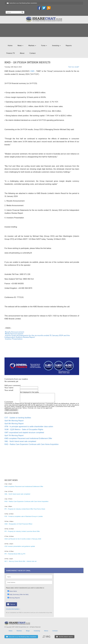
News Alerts (12, 591)
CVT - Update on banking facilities (18, 418)
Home (10, 46)
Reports (69, 46)
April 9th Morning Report (14, 421)
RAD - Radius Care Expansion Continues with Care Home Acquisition (32, 444)
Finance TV (11, 53)
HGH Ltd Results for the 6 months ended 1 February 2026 (23, 539)
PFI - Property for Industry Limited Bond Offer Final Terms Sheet (25, 509)
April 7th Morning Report (14, 435)
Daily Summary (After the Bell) (18, 594)
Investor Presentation (13, 339)
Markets (32, 46)
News (20, 46)
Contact (33, 53)
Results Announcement (14, 332)
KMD (32, 71)
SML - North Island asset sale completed (20, 441)
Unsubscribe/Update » (13, 609)
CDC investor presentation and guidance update (20, 546)
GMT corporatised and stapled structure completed (24, 433)
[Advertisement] (42, 350)
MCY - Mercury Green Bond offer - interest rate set (20, 561)
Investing (56, 46)
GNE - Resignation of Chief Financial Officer (18, 524)
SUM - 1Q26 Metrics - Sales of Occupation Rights (24, 429)
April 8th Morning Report (14, 424)
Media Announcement (14, 334)
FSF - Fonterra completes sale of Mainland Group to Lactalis (24, 516)
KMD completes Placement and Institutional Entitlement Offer (28, 438)
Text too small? (74, 67)
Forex (44, 46)
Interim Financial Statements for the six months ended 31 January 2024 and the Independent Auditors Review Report (37, 336)
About (22, 53)
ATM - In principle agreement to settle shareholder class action (29, 427)
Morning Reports (14, 598)
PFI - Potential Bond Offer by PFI (15, 554)
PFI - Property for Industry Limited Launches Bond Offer (22, 531)
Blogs (28, 631)
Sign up (13, 604)
